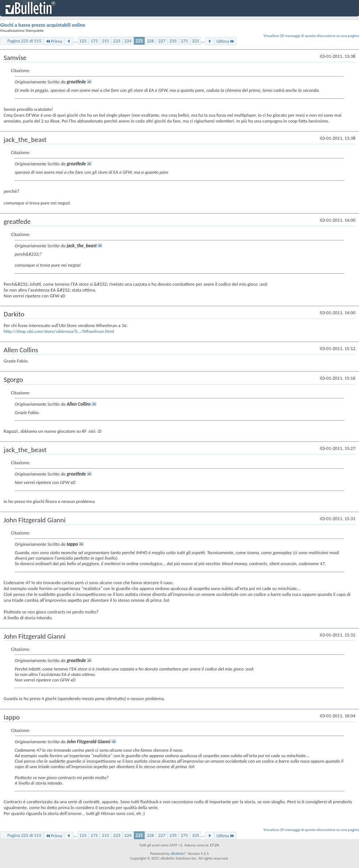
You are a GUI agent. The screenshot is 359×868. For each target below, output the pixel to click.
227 (162, 41)
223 (117, 41)
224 (128, 41)
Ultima (225, 41)
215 (105, 41)
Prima (54, 41)
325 (196, 41)
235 (173, 41)
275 (184, 41)
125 (83, 41)
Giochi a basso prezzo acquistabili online (43, 25)
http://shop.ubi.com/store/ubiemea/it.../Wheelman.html (59, 331)
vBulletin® (178, 854)
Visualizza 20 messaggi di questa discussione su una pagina (311, 36)
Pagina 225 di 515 (24, 41)
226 (150, 41)
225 (139, 41)
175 (94, 41)
